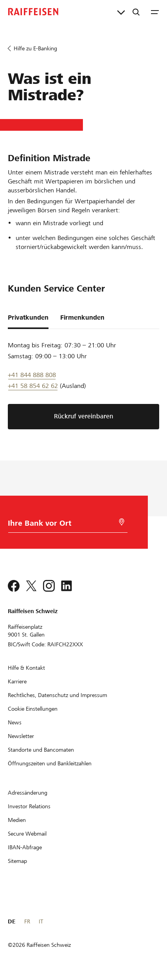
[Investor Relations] (29, 806)
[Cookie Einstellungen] (33, 709)
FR (27, 921)
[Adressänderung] (28, 793)
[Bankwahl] (64, 525)
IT (41, 921)
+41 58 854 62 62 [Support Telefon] (33, 386)
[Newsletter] (21, 736)
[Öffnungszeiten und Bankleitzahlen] (50, 763)
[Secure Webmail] (27, 834)
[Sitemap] (17, 861)
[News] (15, 722)
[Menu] (155, 12)
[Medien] (17, 820)
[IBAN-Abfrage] (25, 847)
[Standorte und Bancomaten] (41, 750)
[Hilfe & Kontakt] (26, 668)
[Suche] (136, 12)
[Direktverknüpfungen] (121, 12)
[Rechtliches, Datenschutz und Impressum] (57, 695)
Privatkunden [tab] (28, 317)
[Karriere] (17, 681)
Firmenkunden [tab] (82, 317)
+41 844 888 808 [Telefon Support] (32, 375)
